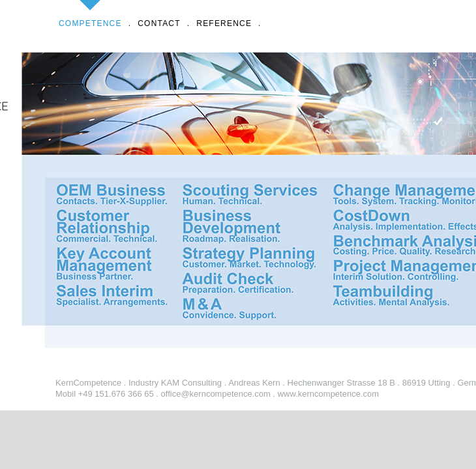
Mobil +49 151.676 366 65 (105, 394)
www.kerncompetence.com (328, 394)
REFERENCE (224, 14)
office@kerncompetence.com (216, 394)
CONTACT (159, 14)
